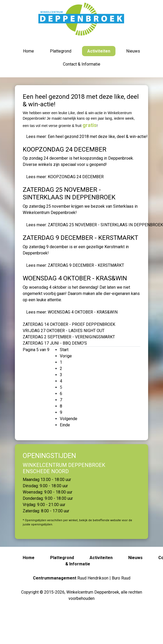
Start (64, 350)
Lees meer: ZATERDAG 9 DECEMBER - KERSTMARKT (75, 265)
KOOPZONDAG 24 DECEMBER (65, 149)
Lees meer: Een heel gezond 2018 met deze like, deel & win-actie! (87, 137)
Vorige (66, 356)
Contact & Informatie (82, 64)
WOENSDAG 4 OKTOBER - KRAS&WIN (75, 278)
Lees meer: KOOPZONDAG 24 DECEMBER (65, 177)
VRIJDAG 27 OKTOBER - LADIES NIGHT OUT (64, 331)
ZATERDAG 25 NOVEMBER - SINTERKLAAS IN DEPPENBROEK (69, 193)
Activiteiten (99, 51)
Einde (65, 425)
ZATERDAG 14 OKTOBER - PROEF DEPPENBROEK (69, 324)
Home (28, 51)
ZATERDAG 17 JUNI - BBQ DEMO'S (55, 343)
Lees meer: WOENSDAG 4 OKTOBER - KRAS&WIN (72, 312)
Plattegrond (61, 51)
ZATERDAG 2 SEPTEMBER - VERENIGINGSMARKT (69, 337)
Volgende (69, 419)
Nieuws (133, 51)
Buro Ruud (121, 578)
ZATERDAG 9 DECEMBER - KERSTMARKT (80, 238)
